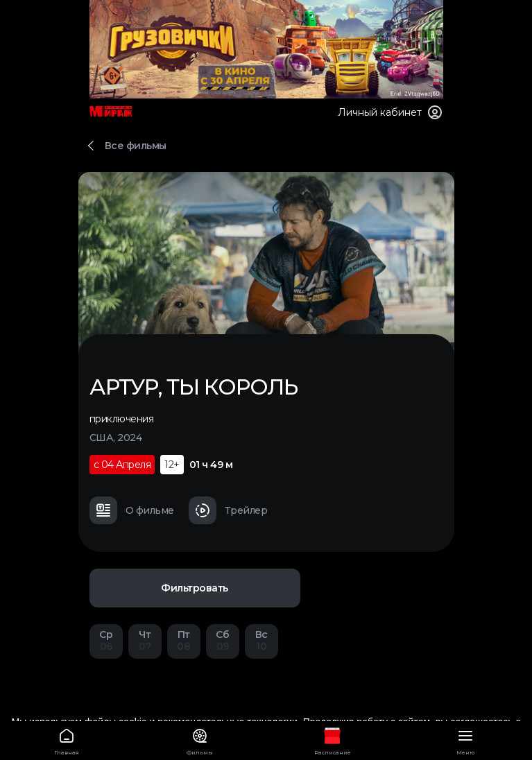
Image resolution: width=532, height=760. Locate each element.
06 (106, 640)
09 (223, 640)
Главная (67, 740)
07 (145, 640)
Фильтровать (195, 588)
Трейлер (228, 510)
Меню (465, 740)
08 (184, 640)
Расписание (333, 740)
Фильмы (200, 740)
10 (261, 640)
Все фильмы (136, 146)
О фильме (132, 510)
